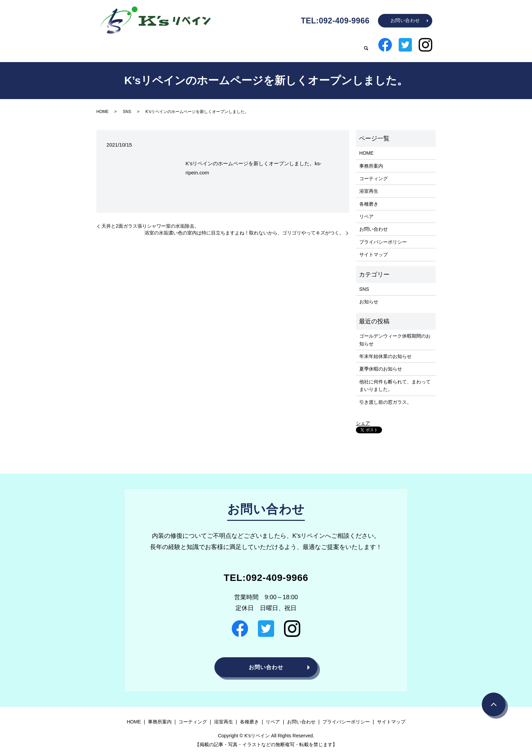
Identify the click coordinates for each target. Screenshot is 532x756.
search (366, 46)
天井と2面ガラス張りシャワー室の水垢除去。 (150, 221)
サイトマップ (374, 249)
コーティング (247, 45)
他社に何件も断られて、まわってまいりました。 (395, 380)
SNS (127, 106)
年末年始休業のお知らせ (385, 351)
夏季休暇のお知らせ (381, 363)
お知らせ (369, 297)
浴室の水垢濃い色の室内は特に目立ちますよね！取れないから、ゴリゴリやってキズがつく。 (244, 227)
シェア (363, 418)
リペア (347, 45)
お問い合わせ (405, 20)
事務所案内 (206, 45)
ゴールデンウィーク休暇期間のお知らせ (395, 334)
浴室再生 (285, 45)
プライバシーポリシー (383, 237)
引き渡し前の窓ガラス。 (385, 397)
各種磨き (318, 45)
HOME (174, 45)
